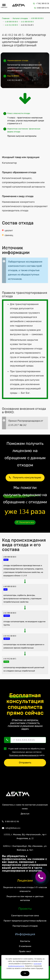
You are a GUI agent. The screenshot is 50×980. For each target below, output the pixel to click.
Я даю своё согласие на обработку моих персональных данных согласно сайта (25, 752)
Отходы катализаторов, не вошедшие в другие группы (24, 623)
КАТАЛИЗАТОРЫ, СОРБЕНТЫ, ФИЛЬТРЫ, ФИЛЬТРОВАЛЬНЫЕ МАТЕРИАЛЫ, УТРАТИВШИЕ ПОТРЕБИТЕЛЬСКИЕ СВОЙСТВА (22, 599)
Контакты (25, 941)
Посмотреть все (25, 522)
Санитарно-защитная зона (25, 916)
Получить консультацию (25, 478)
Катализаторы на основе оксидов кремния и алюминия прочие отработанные (24, 646)
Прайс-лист (25, 951)
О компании (25, 946)
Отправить (25, 763)
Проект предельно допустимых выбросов (25, 921)
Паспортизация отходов (25, 926)
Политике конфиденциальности (24, 755)
